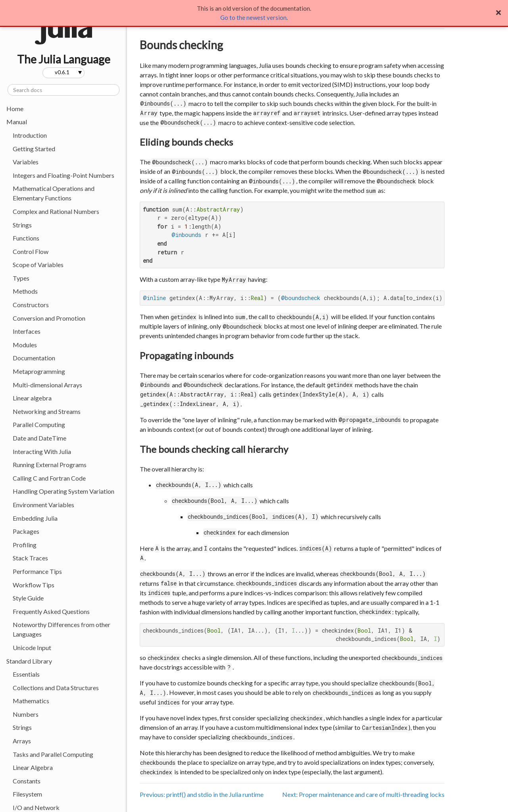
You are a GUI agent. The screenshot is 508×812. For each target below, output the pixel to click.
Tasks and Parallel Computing (53, 754)
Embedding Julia (35, 518)
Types (21, 278)
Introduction (30, 135)
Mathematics (31, 701)
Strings (22, 225)
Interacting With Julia (42, 451)
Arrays (22, 741)
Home (15, 109)
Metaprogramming (39, 371)
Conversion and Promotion (49, 318)
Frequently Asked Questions (51, 611)
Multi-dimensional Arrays (47, 385)
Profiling (25, 545)
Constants (27, 781)
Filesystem (27, 794)
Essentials (26, 674)
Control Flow (31, 251)
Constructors (31, 305)
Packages (26, 531)
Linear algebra (32, 398)
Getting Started (34, 149)
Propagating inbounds (187, 355)
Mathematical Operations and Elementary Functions (54, 193)
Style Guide (28, 598)
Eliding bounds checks (186, 142)
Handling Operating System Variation (63, 491)
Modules (25, 345)
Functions (26, 238)
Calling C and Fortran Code (49, 478)
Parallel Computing (39, 424)
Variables (26, 162)
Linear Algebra (33, 767)
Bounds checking (181, 45)
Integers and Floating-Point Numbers (63, 175)
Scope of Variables (38, 265)
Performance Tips (37, 571)
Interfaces (27, 331)
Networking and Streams (47, 411)
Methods (25, 291)
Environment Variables (43, 505)
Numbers (26, 714)
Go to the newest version (253, 17)
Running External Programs (50, 465)
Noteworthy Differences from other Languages (62, 629)
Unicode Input (32, 647)
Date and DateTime (39, 438)
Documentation (34, 358)
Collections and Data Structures (56, 688)
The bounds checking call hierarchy (214, 449)
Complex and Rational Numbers (56, 211)
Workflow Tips (34, 585)
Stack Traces (30, 558)
